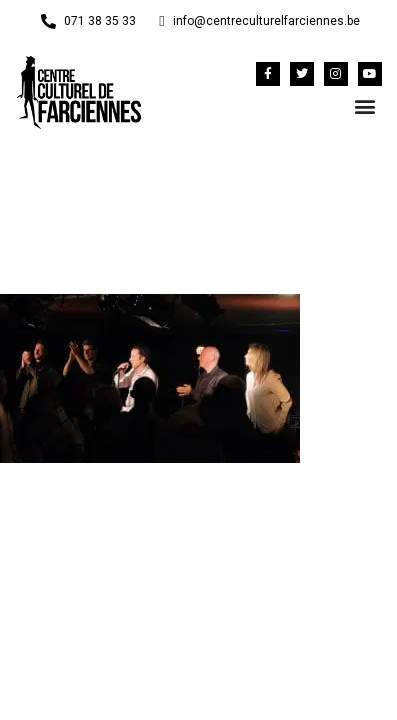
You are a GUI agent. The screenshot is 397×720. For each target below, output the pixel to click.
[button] (365, 106)
